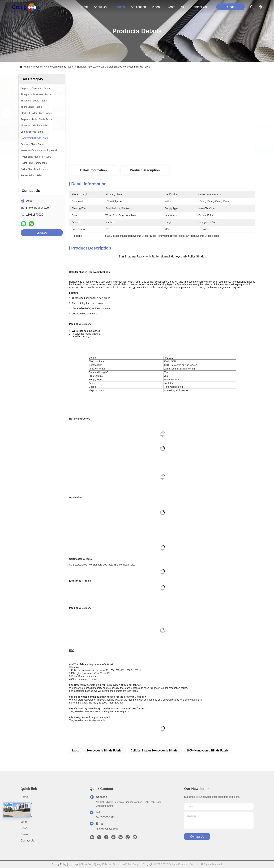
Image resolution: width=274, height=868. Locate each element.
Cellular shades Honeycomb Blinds (154, 751)
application (138, 7)
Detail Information (93, 170)
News (24, 828)
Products (38, 67)
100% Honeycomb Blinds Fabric (208, 751)
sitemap (73, 864)
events (170, 7)
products (119, 7)
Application (27, 816)
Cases (24, 834)
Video (24, 822)
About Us (26, 803)
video (156, 7)
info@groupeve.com (39, 208)
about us (100, 7)
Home (84, 7)
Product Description (145, 170)
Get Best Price (193, 151)
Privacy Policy (59, 864)
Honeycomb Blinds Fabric (60, 67)
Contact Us (27, 841)
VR (183, 7)
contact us (199, 7)
